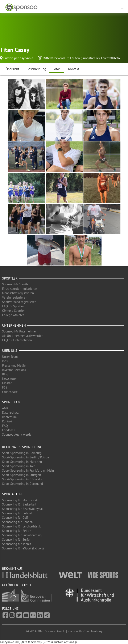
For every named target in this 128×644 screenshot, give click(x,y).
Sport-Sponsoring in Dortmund (22, 484)
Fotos (57, 69)
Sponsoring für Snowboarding (22, 535)
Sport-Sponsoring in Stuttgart (22, 475)
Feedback (9, 430)
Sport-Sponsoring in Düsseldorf (23, 479)
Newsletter (9, 379)
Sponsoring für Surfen (17, 539)
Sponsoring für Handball (18, 522)
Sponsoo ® (11, 402)
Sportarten (12, 494)
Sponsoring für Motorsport (20, 500)
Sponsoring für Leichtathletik (21, 526)
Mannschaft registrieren (18, 293)
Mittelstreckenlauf (55, 58)
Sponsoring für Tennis (16, 544)
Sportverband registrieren (19, 302)
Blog (5, 374)
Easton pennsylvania (18, 58)
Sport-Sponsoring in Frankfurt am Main (28, 470)
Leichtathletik (111, 58)
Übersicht (12, 69)
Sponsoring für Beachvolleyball (23, 509)
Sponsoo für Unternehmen (20, 331)
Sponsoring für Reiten (17, 531)
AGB (5, 408)
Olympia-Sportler (13, 311)
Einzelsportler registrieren (20, 289)
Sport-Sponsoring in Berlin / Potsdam (27, 457)
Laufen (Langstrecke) (85, 58)
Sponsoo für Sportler (16, 284)
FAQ (5, 426)
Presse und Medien (15, 365)
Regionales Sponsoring (22, 447)
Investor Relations (14, 370)
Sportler (10, 278)
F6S (5, 387)
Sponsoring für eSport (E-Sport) (23, 548)
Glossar (7, 383)
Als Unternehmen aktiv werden (23, 336)
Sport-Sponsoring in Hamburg (22, 453)
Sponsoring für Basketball (19, 504)
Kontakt (74, 69)
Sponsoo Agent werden (18, 434)
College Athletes (13, 315)
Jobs (5, 361)
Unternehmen (14, 325)
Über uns (10, 350)
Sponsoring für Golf (15, 518)
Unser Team (10, 357)
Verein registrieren (15, 297)
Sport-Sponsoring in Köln (19, 466)
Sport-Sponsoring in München (22, 462)
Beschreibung (36, 69)
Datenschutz (10, 412)
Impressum (9, 417)
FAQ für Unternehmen (17, 340)
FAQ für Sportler (13, 306)
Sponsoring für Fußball (17, 513)
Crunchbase (10, 392)
